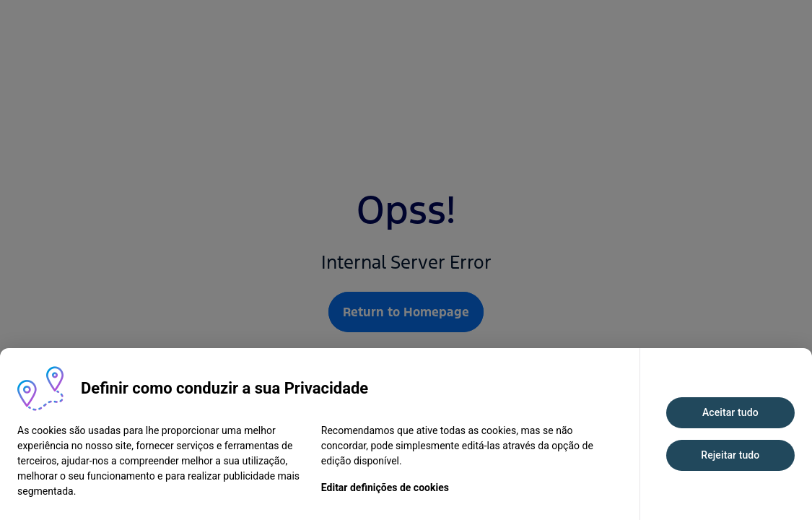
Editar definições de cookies (385, 487)
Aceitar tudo (730, 412)
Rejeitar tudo (730, 455)
